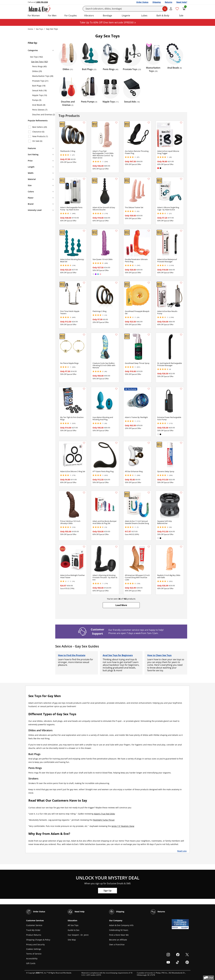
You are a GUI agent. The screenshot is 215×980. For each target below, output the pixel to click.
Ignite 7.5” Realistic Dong (123, 826)
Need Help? (182, 2)
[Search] (125, 9)
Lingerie (126, 16)
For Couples (71, 16)
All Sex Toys (73, 925)
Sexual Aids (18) (39, 90)
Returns (169, 2)
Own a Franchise (117, 944)
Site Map (72, 940)
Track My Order (33, 930)
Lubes (144, 16)
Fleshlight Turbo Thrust (104, 820)
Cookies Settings (34, 949)
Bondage (107, 16)
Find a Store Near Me (119, 935)
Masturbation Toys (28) (43, 76)
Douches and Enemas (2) (44, 114)
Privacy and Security (35, 944)
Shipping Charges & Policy (38, 940)
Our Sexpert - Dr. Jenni (78, 935)
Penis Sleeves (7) (40, 110)
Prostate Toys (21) (40, 81)
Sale (181, 16)
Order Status (142, 2)
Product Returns (34, 935)
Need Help (76, 912)
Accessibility (32, 959)
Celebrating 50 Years (119, 930)
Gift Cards (31, 963)
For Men (52, 16)
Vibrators (89, 16)
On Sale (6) (37, 141)
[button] (121, 605)
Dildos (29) (37, 71)
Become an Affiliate (118, 940)
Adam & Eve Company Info (121, 925)
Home (30, 29)
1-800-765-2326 (42, 2)
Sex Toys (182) (36, 57)
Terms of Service (34, 954)
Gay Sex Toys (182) (39, 62)
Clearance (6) (38, 132)
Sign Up (107, 891)
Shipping (157, 2)
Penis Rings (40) (39, 66)
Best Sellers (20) (40, 127)
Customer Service (34, 925)
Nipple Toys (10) (40, 95)
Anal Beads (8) (39, 105)
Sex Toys (39, 29)
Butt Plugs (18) (39, 86)
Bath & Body (163, 16)
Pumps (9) (37, 100)
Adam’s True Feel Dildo (104, 814)
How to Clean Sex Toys (159, 655)
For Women (34, 16)
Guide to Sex (73, 930)
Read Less (182, 851)
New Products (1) (40, 136)
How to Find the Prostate (72, 655)
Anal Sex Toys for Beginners (118, 655)
